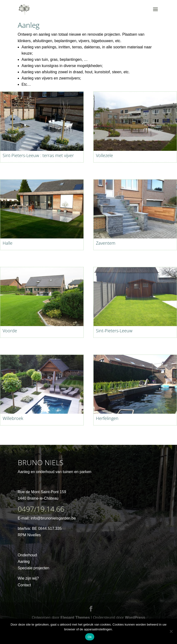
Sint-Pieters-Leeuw (114, 331)
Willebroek (13, 418)
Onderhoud (27, 555)
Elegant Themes (75, 618)
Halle (8, 243)
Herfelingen (107, 418)
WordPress (135, 618)
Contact (24, 585)
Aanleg (24, 562)
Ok (90, 637)
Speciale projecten (34, 568)
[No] (171, 631)
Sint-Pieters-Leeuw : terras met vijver (38, 155)
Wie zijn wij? (28, 578)
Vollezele (104, 155)
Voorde (10, 331)
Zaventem (106, 243)
